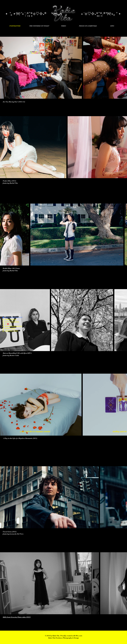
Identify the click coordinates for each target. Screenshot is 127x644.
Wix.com (79, 636)
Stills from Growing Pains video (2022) (17, 617)
